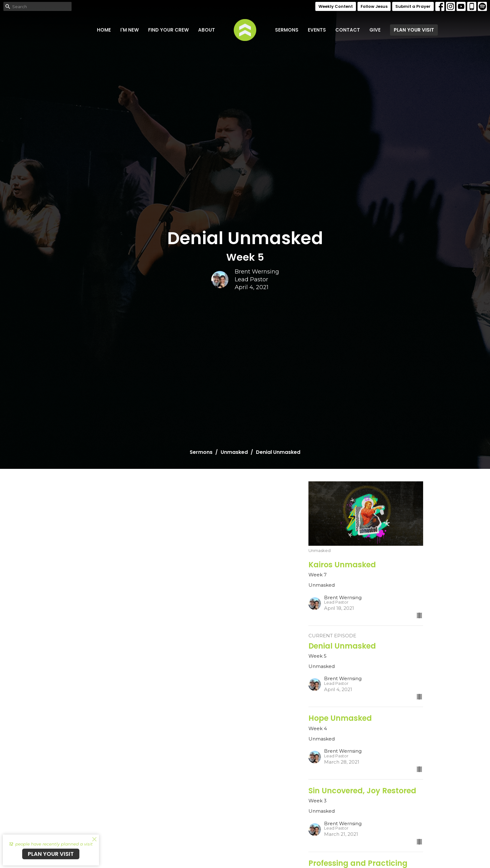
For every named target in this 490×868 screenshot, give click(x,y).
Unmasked (234, 452)
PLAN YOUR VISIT (414, 30)
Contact (348, 30)
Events (317, 30)
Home (104, 30)
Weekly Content (336, 6)
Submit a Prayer (413, 6)
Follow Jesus (374, 6)
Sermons (287, 30)
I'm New (130, 30)
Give (375, 30)
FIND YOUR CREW (168, 30)
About (207, 30)
